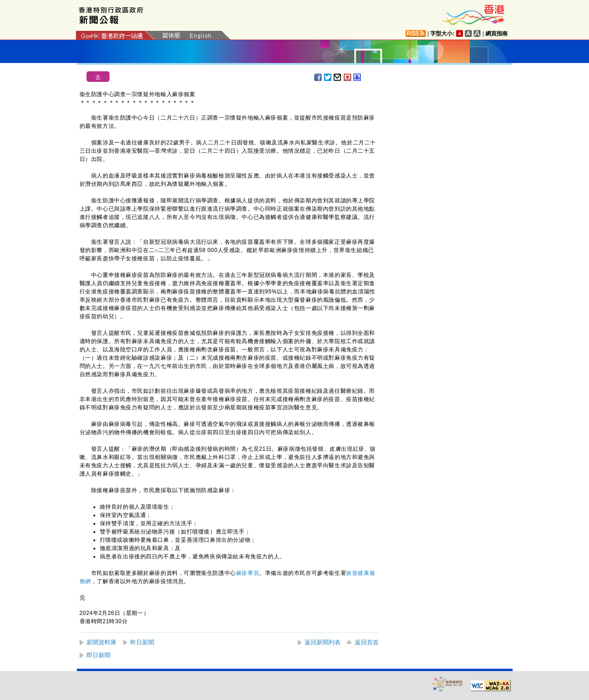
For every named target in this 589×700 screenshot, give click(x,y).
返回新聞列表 (323, 642)
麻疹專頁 (248, 573)
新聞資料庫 (101, 642)
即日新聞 (98, 655)
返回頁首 (367, 642)
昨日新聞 (142, 642)
